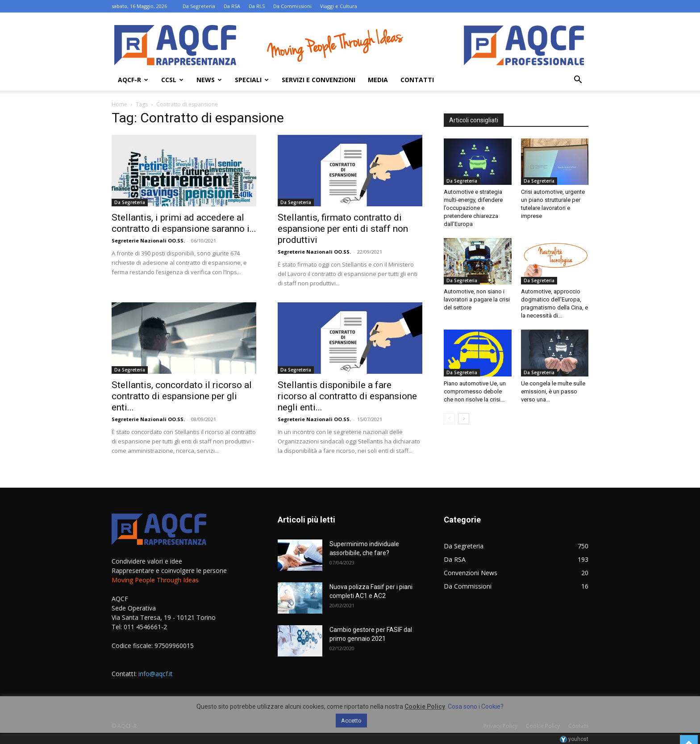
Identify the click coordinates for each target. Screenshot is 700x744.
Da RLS (257, 6)
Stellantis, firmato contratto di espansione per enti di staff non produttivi (343, 229)
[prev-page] (449, 419)
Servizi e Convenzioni (319, 80)
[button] (578, 81)
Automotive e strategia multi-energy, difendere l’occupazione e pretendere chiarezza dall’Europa (473, 208)
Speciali (252, 80)
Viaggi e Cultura (339, 6)
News (209, 80)
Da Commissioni (292, 6)
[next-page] (464, 419)
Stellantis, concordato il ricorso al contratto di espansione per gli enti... (182, 396)
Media (378, 80)
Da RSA (232, 6)
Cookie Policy (425, 706)
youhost (574, 739)
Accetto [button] (351, 721)
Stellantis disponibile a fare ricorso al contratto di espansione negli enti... (347, 396)
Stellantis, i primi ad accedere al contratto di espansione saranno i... (184, 223)
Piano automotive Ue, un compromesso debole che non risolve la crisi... (475, 391)
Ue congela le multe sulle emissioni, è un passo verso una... (553, 391)
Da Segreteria (199, 6)
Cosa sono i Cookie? (476, 706)
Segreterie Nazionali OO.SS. (148, 240)
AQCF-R (133, 80)
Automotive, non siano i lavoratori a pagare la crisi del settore (477, 299)
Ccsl (172, 80)
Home (119, 104)
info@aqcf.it (156, 674)
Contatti (417, 80)
